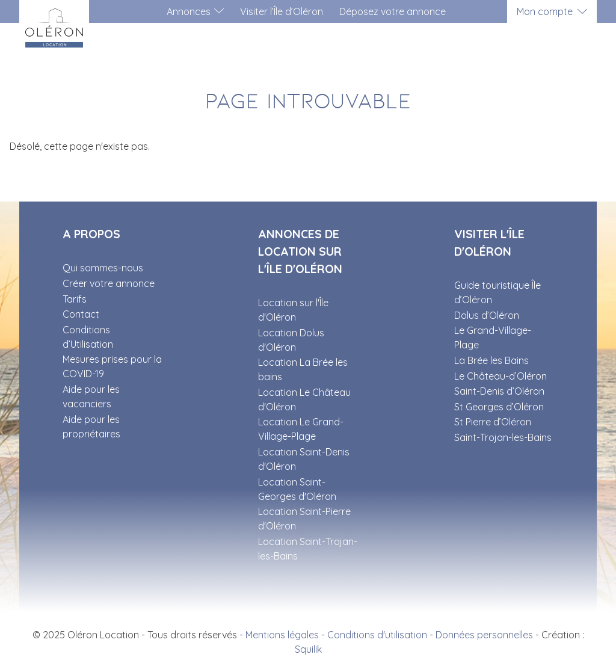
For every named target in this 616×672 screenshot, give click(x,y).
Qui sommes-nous (103, 268)
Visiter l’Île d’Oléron (282, 11)
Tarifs (75, 299)
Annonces (189, 11)
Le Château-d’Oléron (500, 376)
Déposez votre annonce (393, 11)
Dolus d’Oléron (487, 315)
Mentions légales (282, 635)
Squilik (308, 649)
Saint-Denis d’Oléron (499, 391)
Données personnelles (484, 635)
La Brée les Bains (491, 360)
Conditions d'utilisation (377, 635)
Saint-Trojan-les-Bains (503, 437)
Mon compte (545, 11)
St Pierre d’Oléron (493, 422)
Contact (81, 314)
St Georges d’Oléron (499, 407)
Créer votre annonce (109, 283)
